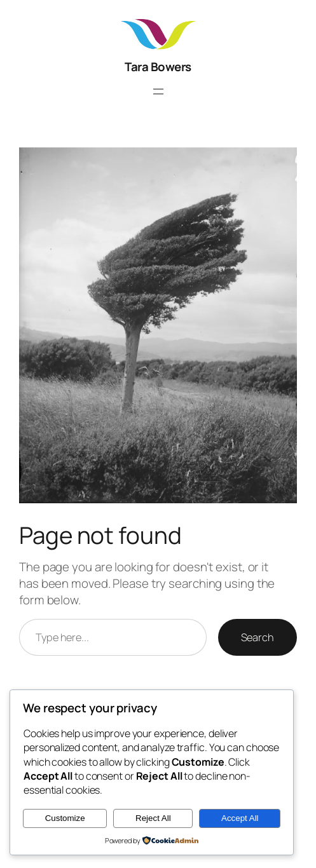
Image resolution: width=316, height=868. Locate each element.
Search (258, 637)
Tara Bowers (158, 67)
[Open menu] (158, 92)
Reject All (153, 818)
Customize (65, 818)
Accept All (240, 818)
